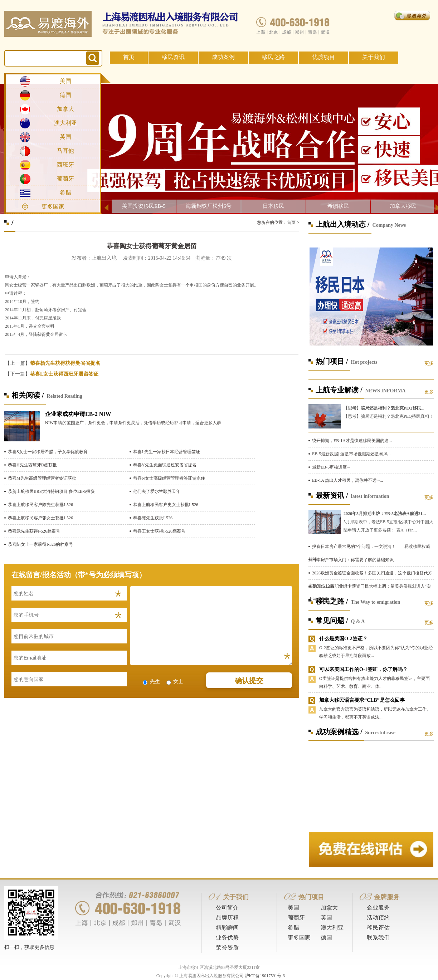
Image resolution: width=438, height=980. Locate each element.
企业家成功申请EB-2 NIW (78, 414)
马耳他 (65, 151)
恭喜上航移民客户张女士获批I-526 (40, 518)
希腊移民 (338, 206)
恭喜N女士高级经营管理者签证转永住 (169, 478)
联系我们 (378, 938)
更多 (429, 363)
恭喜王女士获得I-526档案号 (159, 531)
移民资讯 (173, 57)
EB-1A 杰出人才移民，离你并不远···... (347, 480)
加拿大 (65, 109)
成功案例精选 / (339, 732)
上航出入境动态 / (343, 224)
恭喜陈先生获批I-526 (153, 518)
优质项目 (323, 57)
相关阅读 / (28, 395)
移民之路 (273, 57)
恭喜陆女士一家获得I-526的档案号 (40, 544)
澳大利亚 (65, 123)
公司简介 (227, 908)
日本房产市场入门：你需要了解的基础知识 (353, 560)
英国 (65, 137)
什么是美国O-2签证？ (343, 639)
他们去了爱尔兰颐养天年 (157, 491)
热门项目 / (332, 361)
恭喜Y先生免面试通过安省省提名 (165, 465)
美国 (65, 81)
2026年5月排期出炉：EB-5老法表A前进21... (385, 514)
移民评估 (378, 928)
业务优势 (227, 938)
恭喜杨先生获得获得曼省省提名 (65, 363)
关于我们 (374, 57)
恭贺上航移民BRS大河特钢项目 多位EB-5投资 (51, 491)
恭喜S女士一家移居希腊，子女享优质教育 (48, 452)
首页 (129, 57)
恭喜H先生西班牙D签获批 (32, 465)
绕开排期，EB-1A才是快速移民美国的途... (352, 441)
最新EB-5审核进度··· (331, 467)
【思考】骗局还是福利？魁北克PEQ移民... (384, 408)
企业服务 (378, 908)
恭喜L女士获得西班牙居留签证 (64, 374)
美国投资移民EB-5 (144, 206)
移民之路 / (332, 601)
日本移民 (273, 206)
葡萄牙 (65, 179)
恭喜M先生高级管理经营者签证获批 (42, 478)
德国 (65, 95)
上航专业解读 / (339, 390)
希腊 (65, 193)
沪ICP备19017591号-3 (265, 976)
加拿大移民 (403, 206)
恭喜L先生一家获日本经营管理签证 (167, 452)
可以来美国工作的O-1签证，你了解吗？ (363, 669)
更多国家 (53, 207)
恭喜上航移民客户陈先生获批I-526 (40, 505)
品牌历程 (227, 918)
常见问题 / (332, 621)
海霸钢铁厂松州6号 (209, 206)
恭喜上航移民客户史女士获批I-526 (166, 505)
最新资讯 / (332, 495)
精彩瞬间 (227, 928)
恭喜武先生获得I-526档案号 (34, 531)
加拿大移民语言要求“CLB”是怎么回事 (362, 700)
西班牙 (65, 165)
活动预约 (378, 918)
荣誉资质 (227, 948)
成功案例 (223, 57)
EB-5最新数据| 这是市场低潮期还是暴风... (351, 454)
